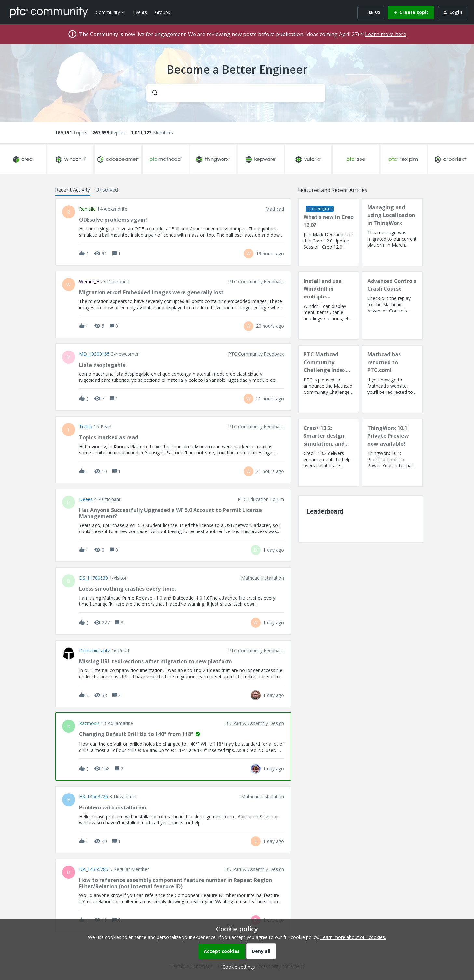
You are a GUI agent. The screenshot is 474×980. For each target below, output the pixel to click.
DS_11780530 (94, 578)
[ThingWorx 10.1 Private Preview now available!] (392, 453)
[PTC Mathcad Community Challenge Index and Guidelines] (329, 379)
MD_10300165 (94, 354)
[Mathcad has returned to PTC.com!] (392, 379)
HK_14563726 (94, 797)
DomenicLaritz (95, 651)
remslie (87, 209)
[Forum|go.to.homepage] (49, 12)
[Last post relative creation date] (270, 253)
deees (86, 499)
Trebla (86, 427)
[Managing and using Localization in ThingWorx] (392, 232)
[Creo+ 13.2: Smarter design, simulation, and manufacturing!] (329, 453)
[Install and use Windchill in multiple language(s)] (329, 306)
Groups (163, 12)
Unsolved (107, 190)
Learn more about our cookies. (353, 937)
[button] (237, 967)
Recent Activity (73, 190)
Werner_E (89, 282)
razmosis (89, 723)
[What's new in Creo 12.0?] (329, 232)
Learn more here (386, 34)
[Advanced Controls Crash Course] (392, 306)
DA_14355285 (94, 869)
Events (140, 12)
